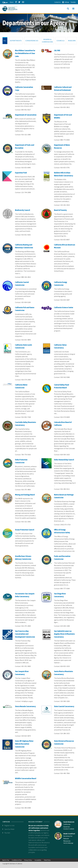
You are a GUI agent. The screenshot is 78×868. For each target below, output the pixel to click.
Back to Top (6, 860)
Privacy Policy (28, 860)
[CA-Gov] (4, 3)
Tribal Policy (47, 860)
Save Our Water (9, 829)
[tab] (5, 41)
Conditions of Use (17, 860)
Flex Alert (7, 833)
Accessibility (38, 860)
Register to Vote (9, 825)
